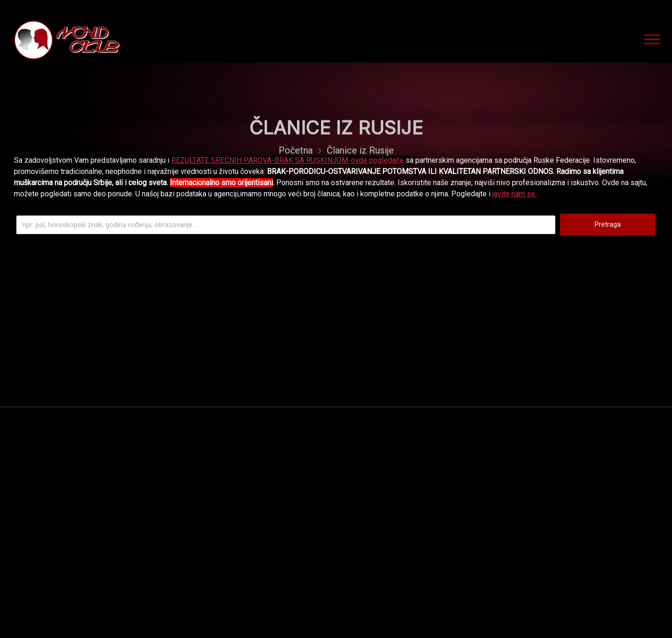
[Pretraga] (286, 225)
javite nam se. (514, 194)
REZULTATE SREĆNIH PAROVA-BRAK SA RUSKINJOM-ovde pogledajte (288, 160)
